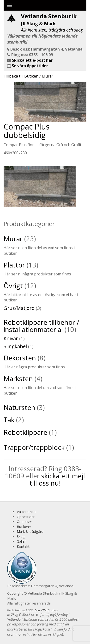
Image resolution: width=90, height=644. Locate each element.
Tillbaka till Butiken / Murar (28, 76)
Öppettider (26, 517)
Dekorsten (20, 358)
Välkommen (26, 512)
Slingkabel (15, 346)
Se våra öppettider (30, 66)
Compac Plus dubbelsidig (27, 131)
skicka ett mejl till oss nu (57, 479)
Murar (13, 239)
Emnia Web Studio (45, 610)
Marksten (18, 379)
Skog (21, 537)
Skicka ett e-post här (32, 60)
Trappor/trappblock (34, 447)
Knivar (11, 338)
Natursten (19, 407)
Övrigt (13, 286)
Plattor (14, 265)
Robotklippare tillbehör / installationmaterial (41, 326)
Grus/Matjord (19, 308)
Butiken (23, 527)
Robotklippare (25, 432)
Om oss (23, 522)
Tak (9, 420)
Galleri (22, 541)
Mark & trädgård (30, 531)
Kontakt (23, 546)
